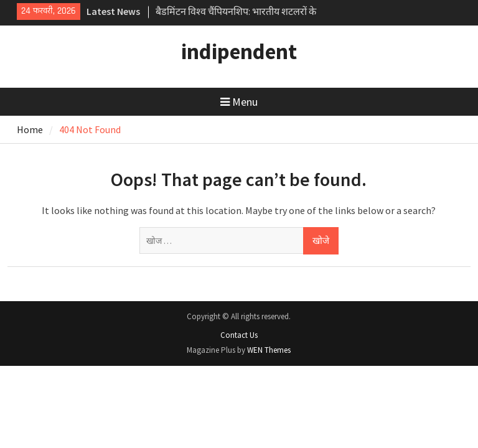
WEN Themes (269, 350)
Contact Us (239, 335)
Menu (239, 102)
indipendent (239, 52)
